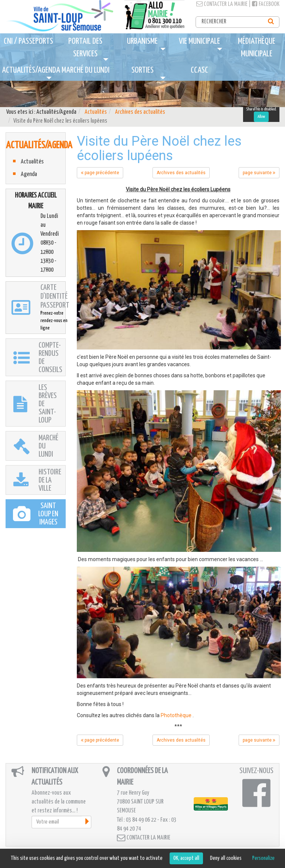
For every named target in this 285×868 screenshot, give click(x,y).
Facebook (266, 4)
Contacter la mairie (222, 4)
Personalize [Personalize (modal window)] (263, 858)
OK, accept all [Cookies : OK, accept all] (186, 858)
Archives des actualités (140, 112)
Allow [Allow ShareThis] (261, 117)
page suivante (259, 173)
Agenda (29, 174)
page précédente (100, 173)
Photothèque (176, 715)
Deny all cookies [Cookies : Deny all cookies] (226, 858)
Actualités (96, 112)
